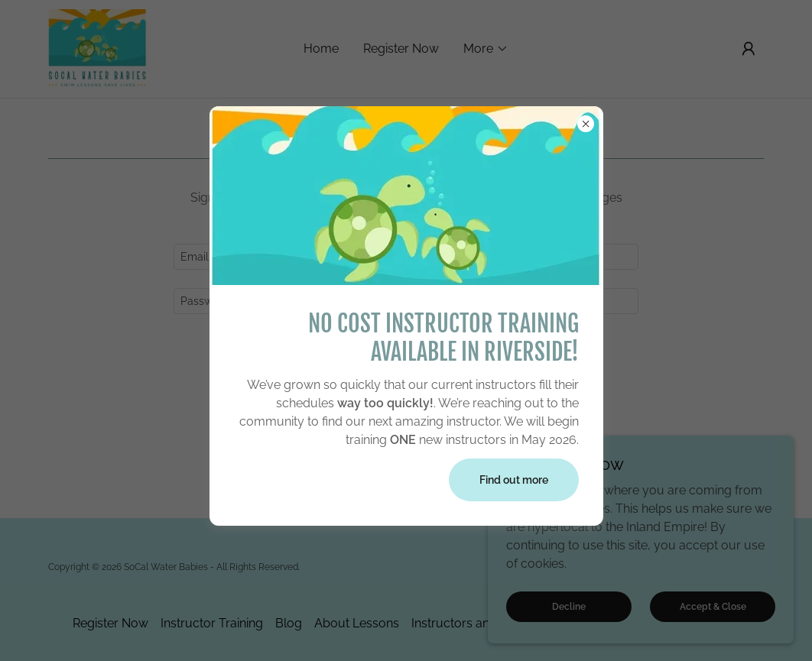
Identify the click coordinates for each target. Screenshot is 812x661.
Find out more (514, 480)
